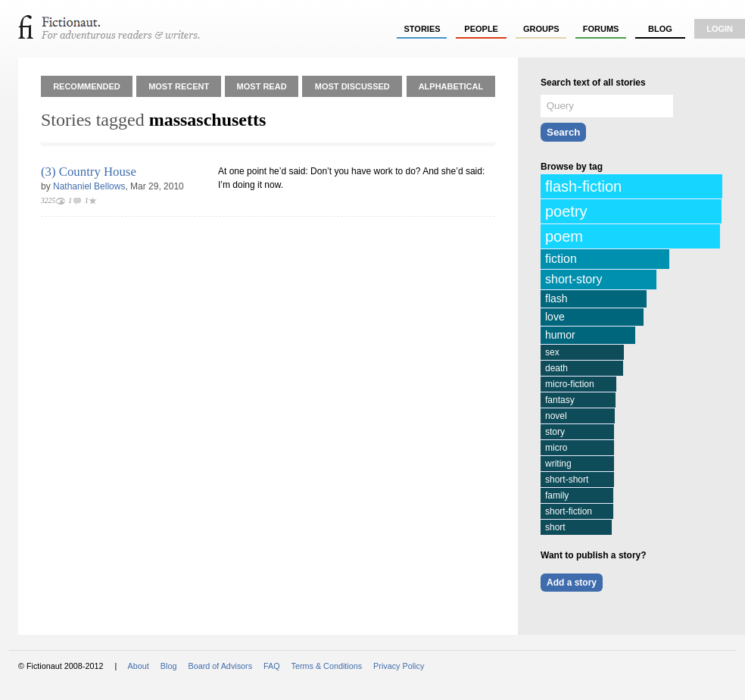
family (557, 495)
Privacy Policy (399, 666)
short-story (574, 279)
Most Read (262, 86)
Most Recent (179, 86)
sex (552, 352)
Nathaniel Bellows (89, 186)
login (720, 29)
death (556, 368)
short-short (567, 480)
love (555, 317)
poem (564, 236)
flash (556, 298)
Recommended (87, 86)
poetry (566, 211)
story (555, 432)
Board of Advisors (220, 666)
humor (560, 335)
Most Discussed (352, 86)
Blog (660, 29)
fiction (561, 259)
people (481, 29)
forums (601, 29)
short (555, 527)
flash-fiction (583, 186)
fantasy (560, 400)
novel (556, 416)
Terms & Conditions (327, 666)
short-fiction (569, 511)
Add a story (572, 583)
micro (556, 448)
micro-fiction (570, 384)
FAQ (272, 666)
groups (541, 29)
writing (558, 464)
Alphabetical (451, 86)
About (139, 666)
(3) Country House (89, 172)
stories (422, 29)
